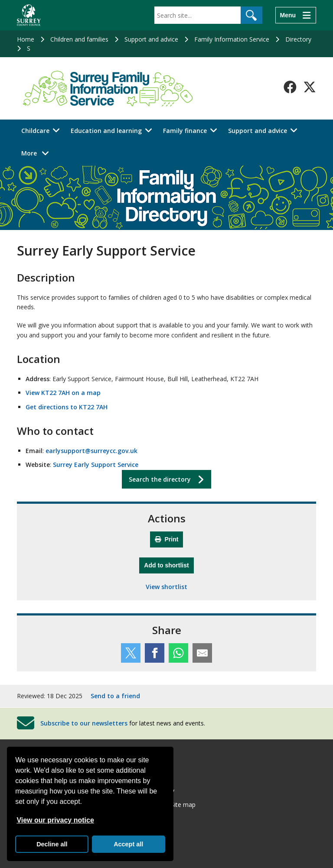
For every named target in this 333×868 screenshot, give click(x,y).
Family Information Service (232, 39)
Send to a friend (115, 696)
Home (26, 39)
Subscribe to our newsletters (84, 723)
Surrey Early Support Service (96, 465)
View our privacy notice (55, 820)
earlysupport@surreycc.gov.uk (91, 451)
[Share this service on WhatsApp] (178, 653)
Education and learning (106, 131)
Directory (298, 39)
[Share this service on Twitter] (131, 653)
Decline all (52, 844)
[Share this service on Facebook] (155, 653)
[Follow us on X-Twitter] (310, 87)
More (38, 153)
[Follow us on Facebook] (290, 87)
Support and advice (151, 39)
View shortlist (166, 587)
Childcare (35, 131)
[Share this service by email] (202, 653)
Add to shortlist (169, 564)
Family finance (185, 131)
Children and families (79, 39)
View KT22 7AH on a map (63, 393)
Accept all (128, 844)
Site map (183, 805)
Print (167, 539)
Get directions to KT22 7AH (67, 407)
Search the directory (160, 479)
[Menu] (296, 15)
